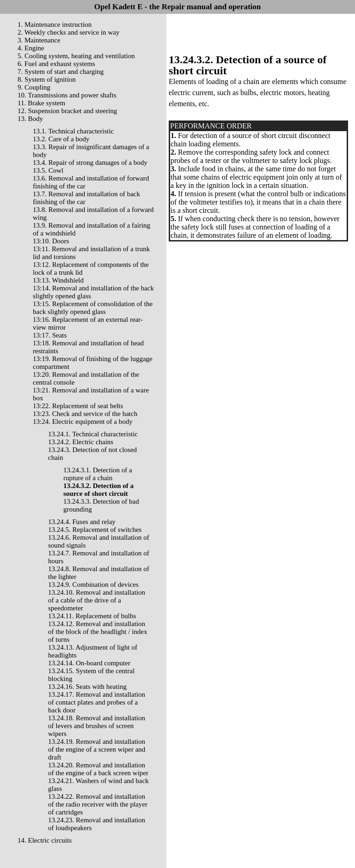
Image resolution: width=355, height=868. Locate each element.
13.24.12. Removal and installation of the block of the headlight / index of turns (98, 632)
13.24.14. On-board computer (89, 663)
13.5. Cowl (48, 170)
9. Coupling (34, 87)
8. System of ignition (47, 79)
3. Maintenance (39, 40)
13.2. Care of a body (61, 139)
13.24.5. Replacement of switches (95, 530)
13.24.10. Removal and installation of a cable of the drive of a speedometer (97, 600)
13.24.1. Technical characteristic (93, 434)
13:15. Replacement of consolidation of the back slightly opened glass (93, 308)
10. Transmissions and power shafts (67, 95)
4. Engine (31, 48)
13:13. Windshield (58, 280)
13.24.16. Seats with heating (87, 687)
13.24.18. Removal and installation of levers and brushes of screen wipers (97, 726)
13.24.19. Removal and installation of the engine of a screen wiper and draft (97, 749)
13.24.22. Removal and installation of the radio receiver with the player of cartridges (98, 804)
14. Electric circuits (45, 840)
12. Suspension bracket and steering (67, 111)
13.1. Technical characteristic (73, 131)
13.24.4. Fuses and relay (82, 522)
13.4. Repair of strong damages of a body (90, 163)
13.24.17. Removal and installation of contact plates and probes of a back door (97, 702)
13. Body (30, 119)
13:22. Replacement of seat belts (78, 406)
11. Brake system (41, 103)
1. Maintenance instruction (55, 24)
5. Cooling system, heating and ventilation (76, 56)
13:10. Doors (51, 241)
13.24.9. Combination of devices (93, 585)
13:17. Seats (50, 335)
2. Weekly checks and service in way (69, 32)
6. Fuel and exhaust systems (56, 64)
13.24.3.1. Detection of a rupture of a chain (98, 474)
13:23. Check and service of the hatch (85, 414)
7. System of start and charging (61, 72)
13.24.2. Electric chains (81, 442)
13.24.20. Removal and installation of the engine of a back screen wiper (98, 769)
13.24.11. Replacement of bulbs (92, 616)
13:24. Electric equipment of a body (83, 422)
